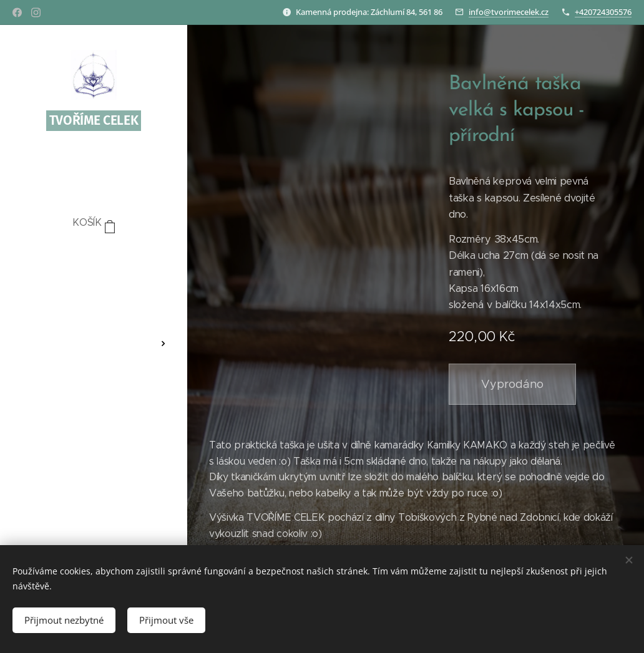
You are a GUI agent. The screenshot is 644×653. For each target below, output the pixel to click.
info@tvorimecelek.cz (509, 12)
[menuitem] (94, 260)
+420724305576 (603, 12)
